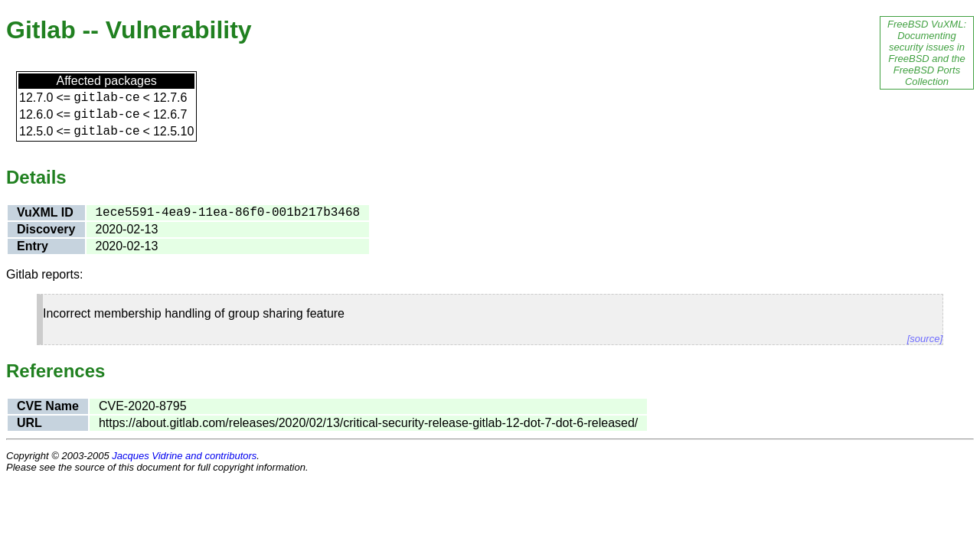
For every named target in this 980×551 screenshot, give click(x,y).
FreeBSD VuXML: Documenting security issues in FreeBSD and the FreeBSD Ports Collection (927, 53)
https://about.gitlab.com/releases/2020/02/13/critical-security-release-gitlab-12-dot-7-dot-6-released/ (368, 423)
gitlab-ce (106, 98)
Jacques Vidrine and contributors (184, 456)
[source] (925, 339)
